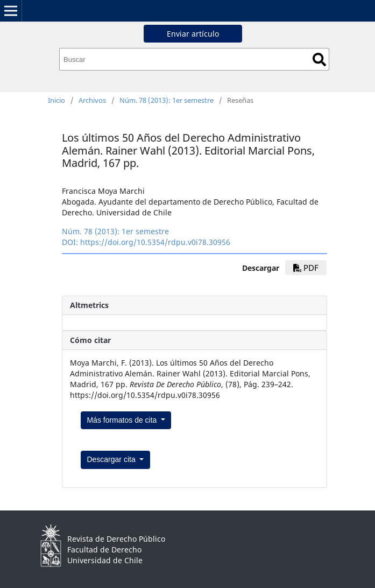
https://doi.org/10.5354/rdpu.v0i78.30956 (155, 242)
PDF (306, 268)
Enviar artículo (193, 34)
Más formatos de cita (123, 420)
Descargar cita (112, 459)
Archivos (92, 100)
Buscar (319, 59)
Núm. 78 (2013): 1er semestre (167, 100)
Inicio (56, 100)
